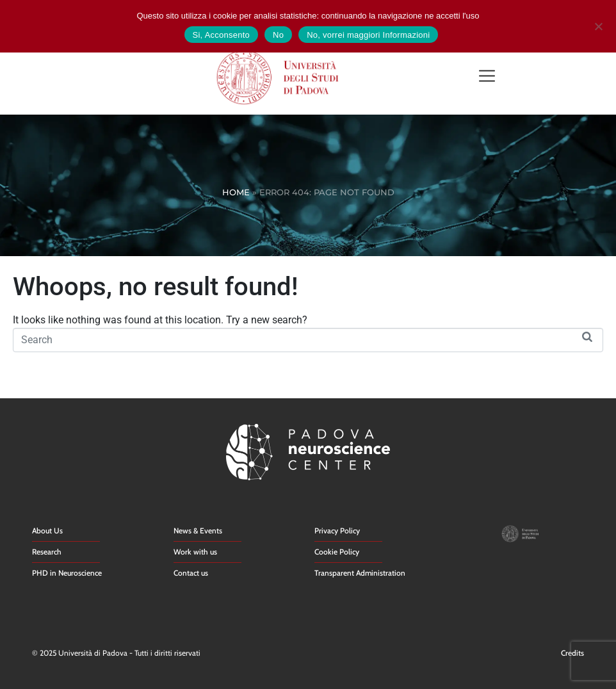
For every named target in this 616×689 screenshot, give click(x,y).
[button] (487, 77)
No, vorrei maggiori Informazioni (368, 35)
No (278, 35)
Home (236, 192)
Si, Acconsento (222, 35)
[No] (598, 25)
